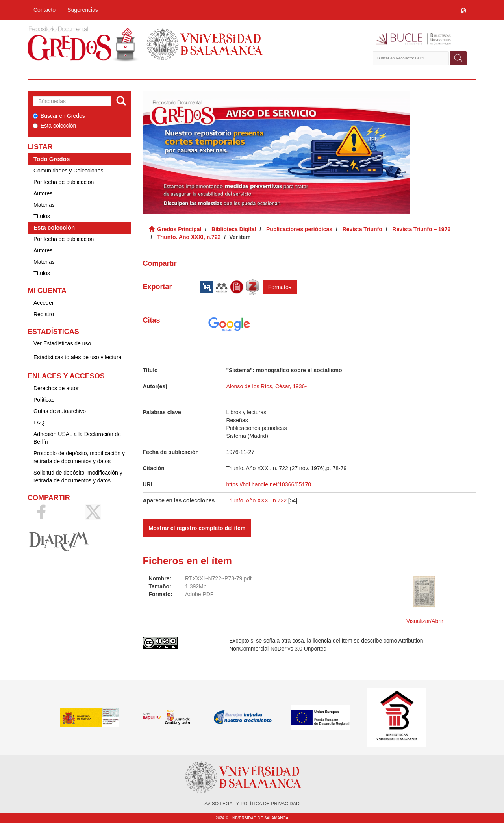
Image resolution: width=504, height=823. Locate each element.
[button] (463, 10)
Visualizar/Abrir (425, 621)
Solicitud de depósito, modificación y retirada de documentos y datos (78, 476)
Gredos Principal (179, 229)
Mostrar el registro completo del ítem (197, 528)
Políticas (44, 400)
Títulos (42, 216)
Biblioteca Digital (234, 229)
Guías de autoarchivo (60, 411)
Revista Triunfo (362, 229)
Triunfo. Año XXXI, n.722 (189, 237)
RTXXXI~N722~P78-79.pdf (218, 578)
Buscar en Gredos (59, 116)
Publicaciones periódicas (299, 229)
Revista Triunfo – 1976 (421, 229)
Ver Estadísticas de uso (62, 343)
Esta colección (54, 126)
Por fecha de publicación (64, 182)
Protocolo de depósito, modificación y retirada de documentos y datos (79, 457)
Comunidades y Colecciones (68, 171)
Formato (280, 287)
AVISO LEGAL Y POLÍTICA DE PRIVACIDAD (252, 804)
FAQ (39, 423)
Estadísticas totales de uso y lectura (77, 357)
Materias (44, 205)
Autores (43, 193)
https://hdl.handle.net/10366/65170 (269, 484)
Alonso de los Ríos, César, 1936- (266, 386)
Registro (44, 314)
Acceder (44, 303)
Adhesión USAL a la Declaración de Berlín (77, 438)
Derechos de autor (56, 388)
